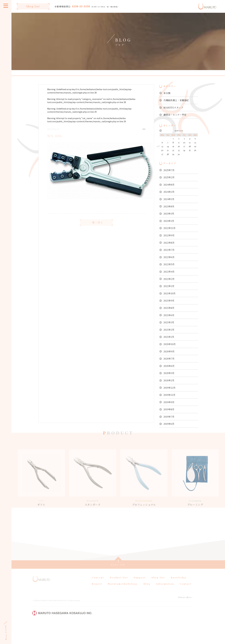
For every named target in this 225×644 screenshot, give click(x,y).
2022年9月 (169, 235)
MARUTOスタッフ (173, 108)
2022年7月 (169, 250)
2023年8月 (169, 206)
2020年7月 (169, 359)
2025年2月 (169, 177)
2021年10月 (169, 293)
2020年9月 (169, 351)
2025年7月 (169, 170)
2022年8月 (169, 243)
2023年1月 (169, 221)
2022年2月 (169, 279)
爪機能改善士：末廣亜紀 (176, 100)
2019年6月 (169, 424)
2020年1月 (169, 380)
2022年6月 (169, 257)
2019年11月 (169, 395)
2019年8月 (169, 409)
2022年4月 (169, 272)
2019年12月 (169, 388)
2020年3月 (169, 373)
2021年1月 (169, 337)
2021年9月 (169, 301)
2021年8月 (169, 308)
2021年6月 (169, 315)
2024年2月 (169, 192)
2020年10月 (170, 344)
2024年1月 (169, 199)
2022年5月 (169, 264)
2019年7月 (169, 417)
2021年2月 (169, 330)
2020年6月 (169, 366)
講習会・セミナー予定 (175, 115)
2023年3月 (169, 214)
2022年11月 (169, 228)
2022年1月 (169, 286)
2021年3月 (169, 322)
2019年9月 (169, 402)
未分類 (167, 93)
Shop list (33, 6)
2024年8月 (169, 185)
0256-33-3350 (81, 6)
